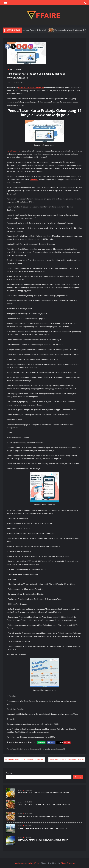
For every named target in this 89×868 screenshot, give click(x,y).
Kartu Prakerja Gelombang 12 (31, 87)
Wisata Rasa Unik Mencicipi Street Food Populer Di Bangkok (43, 793)
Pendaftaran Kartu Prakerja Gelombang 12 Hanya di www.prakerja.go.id (36, 749)
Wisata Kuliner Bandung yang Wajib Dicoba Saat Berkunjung (43, 816)
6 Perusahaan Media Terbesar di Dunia (65, 759)
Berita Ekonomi (15, 69)
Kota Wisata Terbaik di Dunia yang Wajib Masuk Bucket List (43, 840)
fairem (9, 82)
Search (9, 773)
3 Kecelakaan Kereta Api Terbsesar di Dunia (26, 759)
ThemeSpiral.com (68, 863)
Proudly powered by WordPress (27, 863)
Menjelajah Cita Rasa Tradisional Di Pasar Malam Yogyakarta (44, 805)
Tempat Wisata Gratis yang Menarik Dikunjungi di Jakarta (42, 828)
